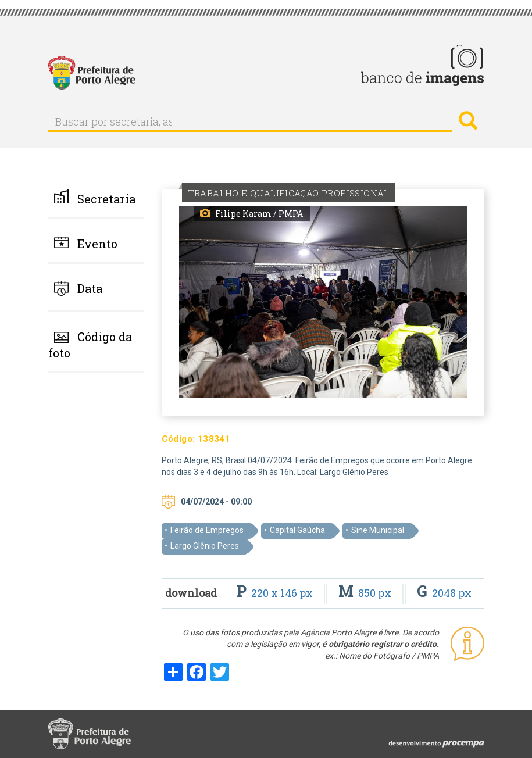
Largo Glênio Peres (205, 546)
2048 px (444, 593)
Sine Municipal (378, 530)
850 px (366, 593)
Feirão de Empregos (207, 530)
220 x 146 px (276, 593)
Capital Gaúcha (297, 530)
